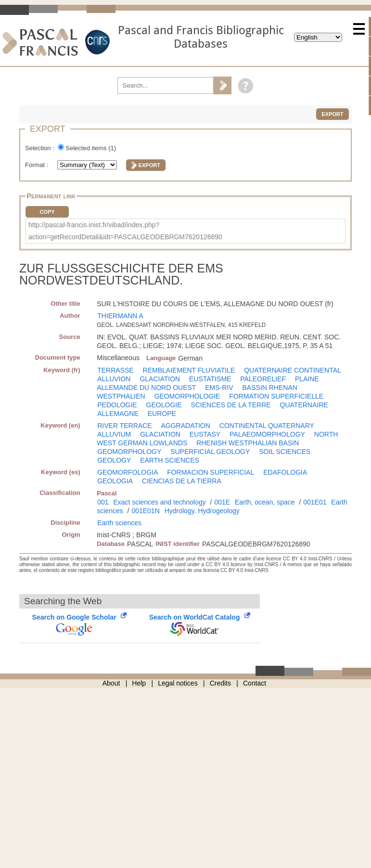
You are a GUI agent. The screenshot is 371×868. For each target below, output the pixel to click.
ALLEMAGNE (118, 414)
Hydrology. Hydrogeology (202, 511)
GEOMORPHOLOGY (129, 452)
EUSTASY (205, 434)
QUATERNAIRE (304, 405)
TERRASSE (115, 370)
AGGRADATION (185, 426)
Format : (38, 165)
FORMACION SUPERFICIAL (211, 472)
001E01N (145, 511)
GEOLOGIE (164, 405)
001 (103, 502)
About (111, 683)
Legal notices (178, 683)
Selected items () (91, 148)
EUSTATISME (210, 379)
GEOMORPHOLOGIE (187, 396)
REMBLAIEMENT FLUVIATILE (189, 370)
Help (139, 683)
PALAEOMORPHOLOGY (267, 434)
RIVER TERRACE (124, 426)
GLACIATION (160, 379)
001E (222, 502)
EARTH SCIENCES (170, 460)
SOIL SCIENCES (285, 452)
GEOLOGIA (115, 481)
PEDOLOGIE (117, 405)
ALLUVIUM (114, 434)
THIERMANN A (120, 316)
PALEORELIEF (263, 379)
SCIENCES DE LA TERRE (230, 405)
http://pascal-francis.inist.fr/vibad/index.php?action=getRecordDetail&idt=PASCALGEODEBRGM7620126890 (125, 231)
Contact (255, 683)
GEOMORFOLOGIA (128, 472)
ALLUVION (114, 379)
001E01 (315, 502)
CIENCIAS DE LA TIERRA (182, 481)
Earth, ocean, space (265, 502)
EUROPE (162, 414)
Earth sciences (119, 523)
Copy (47, 212)
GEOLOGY (114, 460)
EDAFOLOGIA (285, 472)
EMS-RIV (219, 388)
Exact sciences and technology (159, 502)
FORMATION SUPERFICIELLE (276, 396)
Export (332, 114)
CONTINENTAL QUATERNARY (267, 426)
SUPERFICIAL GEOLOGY (210, 452)
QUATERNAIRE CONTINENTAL (293, 370)
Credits (220, 683)
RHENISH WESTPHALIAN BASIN (248, 443)
